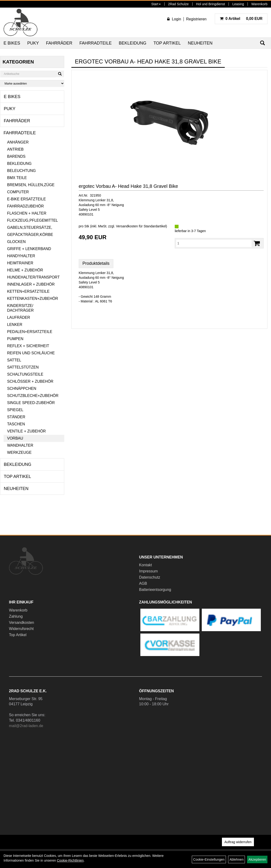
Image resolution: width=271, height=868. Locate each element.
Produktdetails (96, 263)
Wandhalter (20, 445)
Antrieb (15, 149)
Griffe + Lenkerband (29, 249)
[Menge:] (214, 243)
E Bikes (12, 43)
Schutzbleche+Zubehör (33, 396)
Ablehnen (237, 859)
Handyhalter (21, 256)
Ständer (16, 417)
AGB (143, 583)
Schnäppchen (22, 389)
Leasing (238, 4)
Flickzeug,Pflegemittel (32, 220)
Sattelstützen (23, 367)
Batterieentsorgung (155, 590)
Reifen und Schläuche (31, 353)
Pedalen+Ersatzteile (30, 332)
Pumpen (15, 339)
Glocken (16, 242)
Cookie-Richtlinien (70, 860)
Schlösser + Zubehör (30, 381)
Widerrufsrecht (21, 629)
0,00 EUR (241, 19)
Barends (16, 156)
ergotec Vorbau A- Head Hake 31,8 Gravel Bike (128, 186)
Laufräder (19, 317)
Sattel (14, 360)
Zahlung (16, 616)
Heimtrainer (20, 263)
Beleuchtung (21, 171)
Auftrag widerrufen (238, 842)
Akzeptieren (257, 859)
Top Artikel (167, 43)
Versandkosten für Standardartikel (141, 226)
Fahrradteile (96, 43)
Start (156, 4)
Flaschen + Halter (27, 213)
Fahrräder (59, 43)
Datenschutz (150, 577)
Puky (33, 43)
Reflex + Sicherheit (28, 346)
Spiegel (15, 410)
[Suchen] (60, 74)
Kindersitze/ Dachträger (20, 308)
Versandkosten (22, 623)
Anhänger (18, 142)
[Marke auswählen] (32, 83)
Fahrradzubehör (25, 206)
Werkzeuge (19, 452)
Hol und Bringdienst (211, 4)
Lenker (15, 325)
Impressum (149, 571)
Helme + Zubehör (25, 270)
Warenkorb (259, 4)
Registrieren (196, 19)
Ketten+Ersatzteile (28, 291)
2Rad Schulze (178, 4)
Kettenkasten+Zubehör (33, 299)
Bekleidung (133, 43)
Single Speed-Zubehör (31, 403)
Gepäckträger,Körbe (30, 235)
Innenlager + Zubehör (31, 284)
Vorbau (15, 438)
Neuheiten (200, 43)
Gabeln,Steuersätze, (30, 227)
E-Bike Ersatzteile (26, 199)
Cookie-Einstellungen (209, 859)
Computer (18, 192)
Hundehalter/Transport (33, 277)
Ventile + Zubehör (26, 431)
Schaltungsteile (25, 374)
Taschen (16, 424)
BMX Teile (17, 178)
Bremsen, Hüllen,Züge (31, 185)
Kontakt (146, 565)
